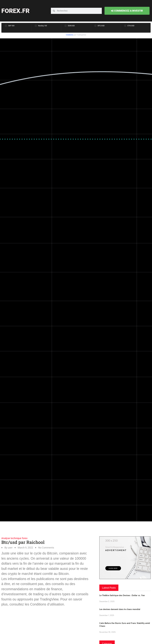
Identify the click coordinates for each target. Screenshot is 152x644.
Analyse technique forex (14, 538)
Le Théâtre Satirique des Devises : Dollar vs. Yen (122, 595)
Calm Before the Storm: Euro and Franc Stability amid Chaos (125, 624)
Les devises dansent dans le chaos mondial (120, 609)
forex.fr (15, 11)
